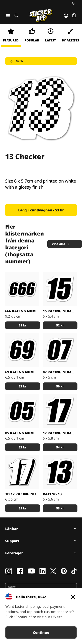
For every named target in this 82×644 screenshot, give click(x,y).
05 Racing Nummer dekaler (22, 433)
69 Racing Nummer (22, 372)
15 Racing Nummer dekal (60, 311)
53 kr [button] (60, 508)
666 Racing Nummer (22, 311)
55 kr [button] (23, 508)
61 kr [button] (23, 325)
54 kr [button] (60, 447)
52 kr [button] (60, 325)
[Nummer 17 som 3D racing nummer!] (22, 472)
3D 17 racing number (22, 494)
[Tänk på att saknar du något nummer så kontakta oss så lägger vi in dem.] (60, 350)
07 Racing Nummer (60, 372)
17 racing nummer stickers (60, 433)
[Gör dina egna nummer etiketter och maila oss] (60, 289)
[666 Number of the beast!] (22, 289)
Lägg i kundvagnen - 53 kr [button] (41, 210)
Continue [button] (41, 632)
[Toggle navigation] (8, 16)
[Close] (73, 597)
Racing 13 (52, 494)
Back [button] (16, 61)
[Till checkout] (74, 16)
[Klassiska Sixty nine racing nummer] (22, 350)
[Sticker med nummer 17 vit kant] (60, 411)
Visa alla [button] (61, 244)
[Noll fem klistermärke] (22, 411)
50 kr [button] (60, 386)
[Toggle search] (16, 16)
